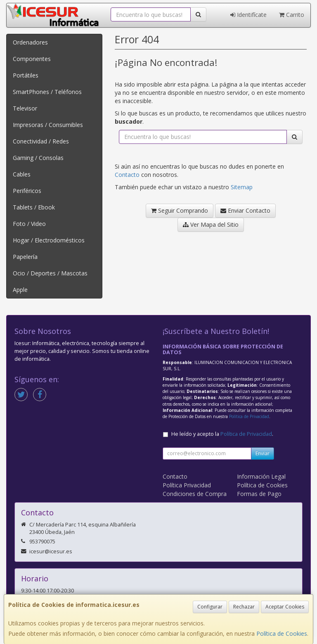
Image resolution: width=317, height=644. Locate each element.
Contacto (127, 175)
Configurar (210, 607)
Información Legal (261, 476)
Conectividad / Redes (41, 141)
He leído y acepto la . (222, 434)
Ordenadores (30, 42)
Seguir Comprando (180, 210)
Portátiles (26, 75)
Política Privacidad (187, 485)
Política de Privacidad (249, 416)
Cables (22, 174)
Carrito (292, 15)
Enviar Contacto (245, 210)
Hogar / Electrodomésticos (49, 240)
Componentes (32, 59)
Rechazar (244, 607)
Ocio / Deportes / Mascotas (50, 273)
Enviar (263, 453)
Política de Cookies (282, 633)
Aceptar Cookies (285, 607)
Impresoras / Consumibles (48, 125)
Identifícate (248, 15)
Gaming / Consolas (38, 158)
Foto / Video (29, 224)
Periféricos (27, 191)
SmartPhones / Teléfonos (47, 92)
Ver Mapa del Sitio (211, 224)
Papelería (25, 257)
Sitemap (242, 187)
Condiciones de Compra (195, 494)
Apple (20, 290)
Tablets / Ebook (34, 207)
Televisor (25, 108)
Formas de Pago (259, 494)
